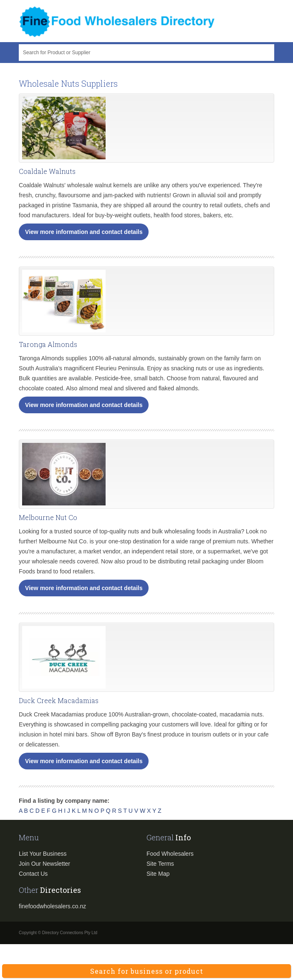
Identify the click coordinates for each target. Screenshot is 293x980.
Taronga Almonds (48, 344)
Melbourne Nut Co (48, 517)
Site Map (158, 874)
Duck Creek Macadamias (59, 700)
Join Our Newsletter (44, 864)
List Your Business (43, 854)
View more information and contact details (84, 232)
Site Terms (160, 864)
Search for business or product (147, 971)
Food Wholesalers (170, 854)
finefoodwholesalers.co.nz (52, 906)
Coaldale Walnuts (47, 171)
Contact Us (33, 874)
